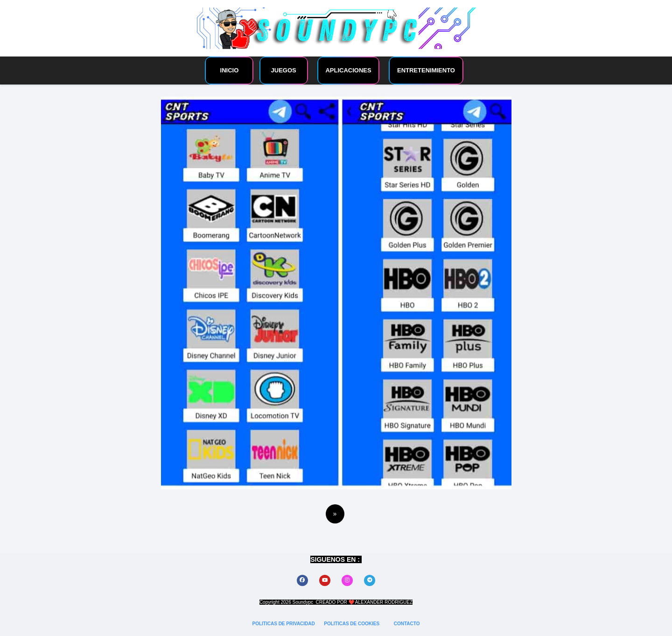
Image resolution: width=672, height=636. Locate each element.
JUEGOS (284, 70)
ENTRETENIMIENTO (426, 70)
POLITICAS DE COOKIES (352, 624)
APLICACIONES (348, 70)
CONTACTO (407, 624)
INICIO (230, 70)
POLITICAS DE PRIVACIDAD (284, 624)
